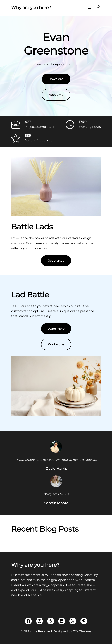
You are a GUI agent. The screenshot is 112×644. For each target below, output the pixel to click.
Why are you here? (31, 8)
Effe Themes (82, 631)
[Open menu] (90, 8)
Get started (56, 261)
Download (56, 79)
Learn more (56, 329)
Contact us (56, 344)
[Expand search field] (99, 8)
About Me (56, 95)
